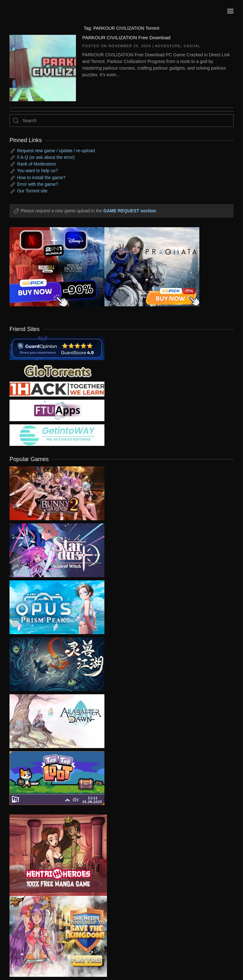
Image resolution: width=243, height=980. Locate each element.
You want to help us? (37, 171)
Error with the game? (38, 184)
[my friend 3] (57, 389)
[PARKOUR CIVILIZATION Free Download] (43, 67)
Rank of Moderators (37, 164)
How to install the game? (41, 178)
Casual (192, 46)
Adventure (168, 46)
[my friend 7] (57, 435)
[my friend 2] (57, 371)
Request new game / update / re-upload (56, 151)
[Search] (121, 121)
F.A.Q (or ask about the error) (46, 157)
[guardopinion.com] (57, 348)
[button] (230, 11)
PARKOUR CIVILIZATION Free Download (126, 37)
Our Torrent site (32, 191)
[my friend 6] (57, 410)
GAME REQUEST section (129, 211)
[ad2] (53, 855)
